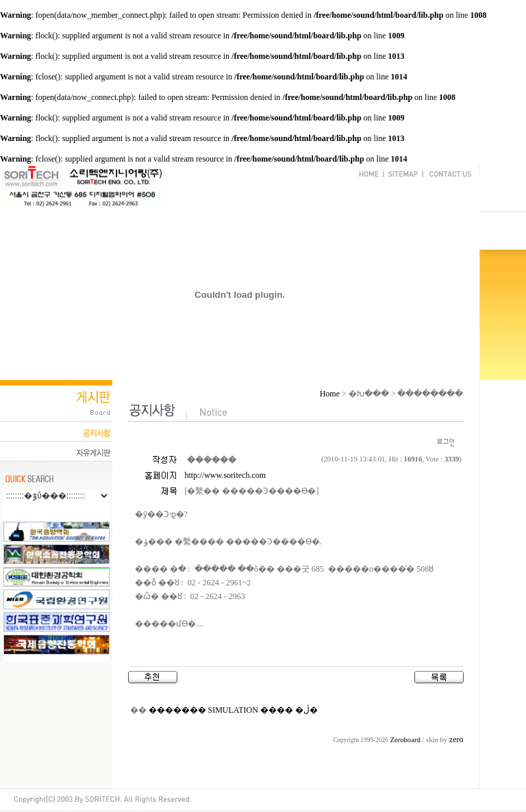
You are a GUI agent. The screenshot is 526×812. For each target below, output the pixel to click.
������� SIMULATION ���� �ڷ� (233, 710)
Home (330, 394)
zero (456, 739)
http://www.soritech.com (226, 475)
